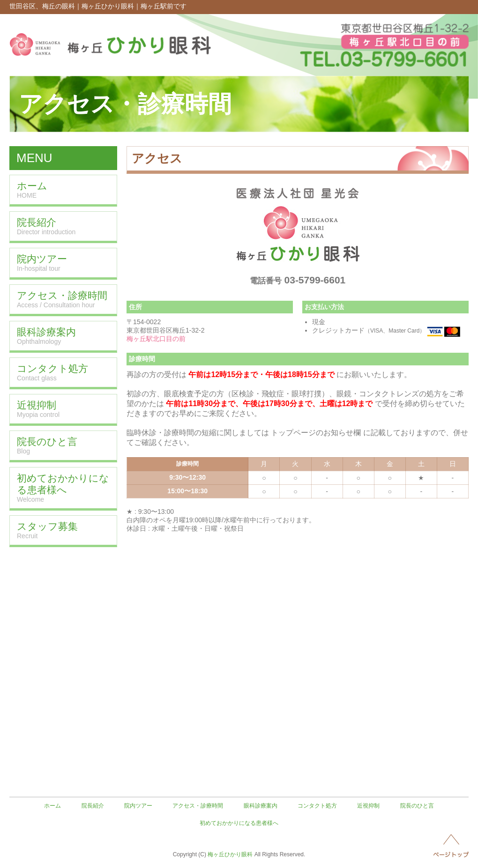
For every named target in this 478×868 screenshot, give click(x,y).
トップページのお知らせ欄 (316, 433)
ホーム (52, 806)
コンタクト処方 (317, 806)
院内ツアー (138, 806)
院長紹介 (93, 806)
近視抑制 (368, 806)
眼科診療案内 (261, 806)
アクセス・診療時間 (198, 806)
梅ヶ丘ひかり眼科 (230, 854)
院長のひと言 (417, 806)
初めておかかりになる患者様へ (239, 823)
